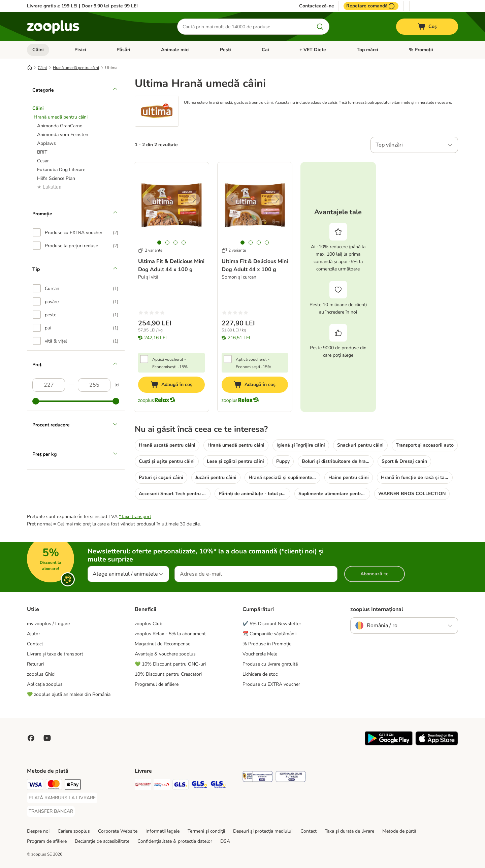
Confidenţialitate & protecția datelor (175, 841)
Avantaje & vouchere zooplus (165, 654)
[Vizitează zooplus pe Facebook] (31, 738)
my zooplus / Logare (48, 624)
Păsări (123, 50)
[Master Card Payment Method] (54, 786)
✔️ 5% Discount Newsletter (272, 624)
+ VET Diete (313, 50)
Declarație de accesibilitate (102, 841)
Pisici (80, 50)
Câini (38, 50)
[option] (75, 232)
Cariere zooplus (74, 831)
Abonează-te (375, 574)
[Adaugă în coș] (171, 385)
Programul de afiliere (157, 684)
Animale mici (175, 50)
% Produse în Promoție (267, 644)
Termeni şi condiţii (206, 831)
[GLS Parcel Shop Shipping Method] (218, 786)
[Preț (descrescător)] (94, 385)
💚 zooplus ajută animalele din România (69, 694)
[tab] (159, 243)
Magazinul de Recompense (163, 644)
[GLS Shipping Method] (181, 786)
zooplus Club (149, 624)
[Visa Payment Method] (35, 786)
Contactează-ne (317, 6)
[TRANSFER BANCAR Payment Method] (51, 811)
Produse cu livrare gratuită (270, 664)
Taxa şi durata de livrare (349, 831)
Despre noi (38, 831)
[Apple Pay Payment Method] (73, 786)
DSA (225, 841)
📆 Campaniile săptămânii (269, 634)
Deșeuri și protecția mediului (263, 831)
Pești (225, 50)
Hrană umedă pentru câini (76, 68)
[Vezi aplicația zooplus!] (389, 744)
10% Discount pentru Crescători (168, 674)
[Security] (258, 778)
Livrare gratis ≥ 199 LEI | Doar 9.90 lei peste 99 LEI (82, 6)
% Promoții (421, 50)
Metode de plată (399, 831)
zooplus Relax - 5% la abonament (170, 634)
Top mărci (367, 50)
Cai (265, 50)
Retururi (35, 664)
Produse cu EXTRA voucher (271, 684)
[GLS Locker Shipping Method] (199, 786)
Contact (35, 644)
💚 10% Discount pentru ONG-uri (170, 664)
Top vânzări (389, 145)
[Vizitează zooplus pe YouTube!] (47, 738)
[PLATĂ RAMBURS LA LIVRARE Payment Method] (62, 798)
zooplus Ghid (41, 674)
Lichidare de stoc (260, 674)
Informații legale (163, 831)
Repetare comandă (371, 6)
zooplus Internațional (377, 609)
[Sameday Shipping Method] (143, 786)
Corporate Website (118, 831)
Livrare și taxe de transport (55, 654)
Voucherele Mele (260, 654)
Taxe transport (136, 517)
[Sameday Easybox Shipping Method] (162, 786)
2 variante (150, 250)
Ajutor (34, 634)
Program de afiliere (47, 841)
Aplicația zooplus (45, 684)
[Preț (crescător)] (49, 385)
